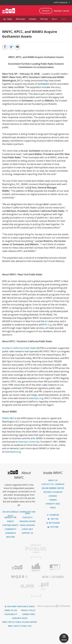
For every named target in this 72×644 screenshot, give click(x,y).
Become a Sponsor (53, 492)
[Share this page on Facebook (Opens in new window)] (5, 47)
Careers (53, 500)
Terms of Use (11, 610)
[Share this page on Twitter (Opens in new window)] (11, 47)
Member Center (62, 11)
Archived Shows (28, 521)
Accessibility (11, 614)
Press (53, 508)
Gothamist (43, 84)
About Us (53, 480)
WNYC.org (46, 325)
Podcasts (28, 517)
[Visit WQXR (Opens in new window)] (19, 577)
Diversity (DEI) (53, 504)
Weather (11, 537)
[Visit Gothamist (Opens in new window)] (36, 567)
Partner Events (11, 525)
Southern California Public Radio (19, 348)
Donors (53, 496)
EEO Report (32, 622)
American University (29, 442)
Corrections (29, 614)
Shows (54, 19)
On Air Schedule (11, 512)
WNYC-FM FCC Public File (14, 622)
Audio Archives (28, 525)
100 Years (44, 19)
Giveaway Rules (20, 618)
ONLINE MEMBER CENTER (53, 488)
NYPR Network (62, 2)
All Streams (20, 19)
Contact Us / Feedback (53, 484)
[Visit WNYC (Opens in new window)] (17, 567)
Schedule (32, 19)
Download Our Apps (28, 513)
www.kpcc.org (36, 398)
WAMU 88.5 (8, 418)
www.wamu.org (12, 452)
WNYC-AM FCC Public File (20, 626)
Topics (64, 19)
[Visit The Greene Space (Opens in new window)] (53, 586)
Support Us (28, 533)
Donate (46, 11)
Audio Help (28, 529)
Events (11, 521)
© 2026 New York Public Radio (20, 607)
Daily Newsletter (11, 517)
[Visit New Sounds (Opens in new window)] (53, 577)
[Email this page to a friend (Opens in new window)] (17, 47)
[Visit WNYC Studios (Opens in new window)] (55, 567)
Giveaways (11, 533)
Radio (10, 19)
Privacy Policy (28, 610)
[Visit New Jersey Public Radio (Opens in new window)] (19, 586)
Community (11, 529)
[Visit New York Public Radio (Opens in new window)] (36, 549)
